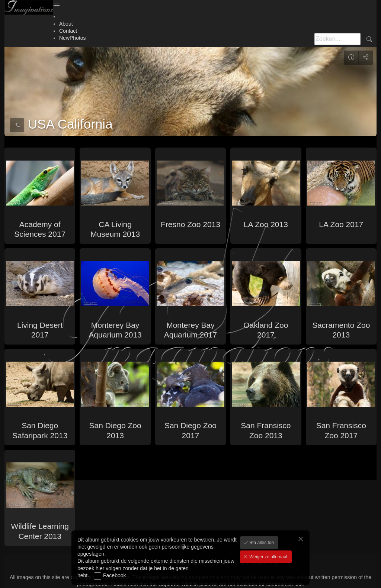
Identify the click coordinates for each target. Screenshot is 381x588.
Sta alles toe (261, 543)
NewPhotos (73, 38)
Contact (68, 31)
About (66, 24)
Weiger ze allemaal (268, 557)
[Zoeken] (337, 39)
